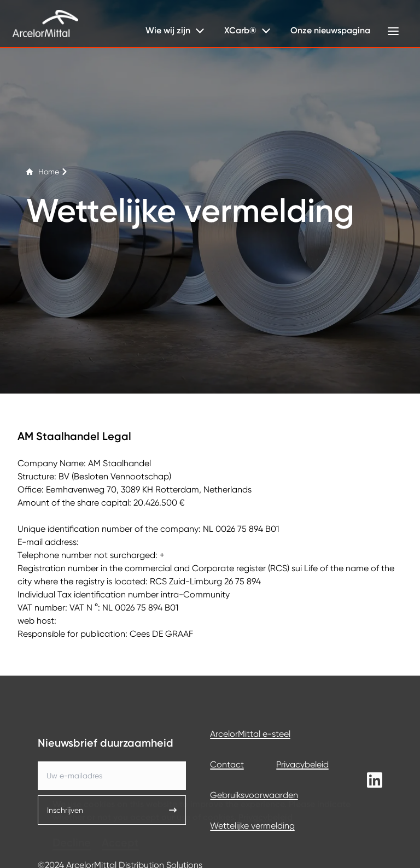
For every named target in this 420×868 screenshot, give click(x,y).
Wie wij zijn (168, 30)
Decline (72, 826)
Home (47, 172)
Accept (120, 826)
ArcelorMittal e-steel (250, 734)
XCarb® (240, 30)
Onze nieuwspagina (330, 30)
